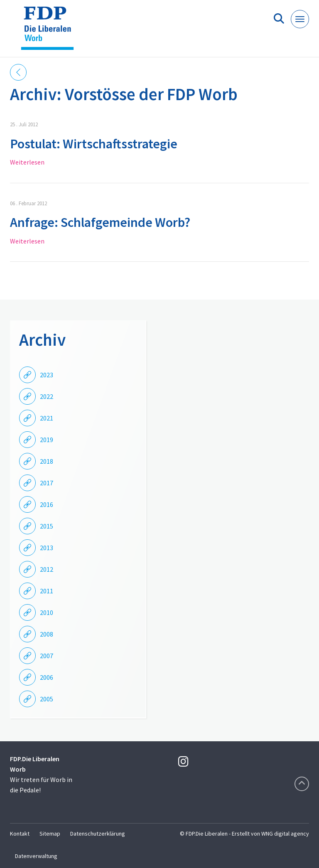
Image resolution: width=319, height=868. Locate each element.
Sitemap (50, 834)
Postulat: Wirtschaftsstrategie (94, 144)
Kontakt (20, 834)
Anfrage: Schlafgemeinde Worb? (100, 222)
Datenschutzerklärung (98, 834)
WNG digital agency (285, 834)
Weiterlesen (27, 162)
